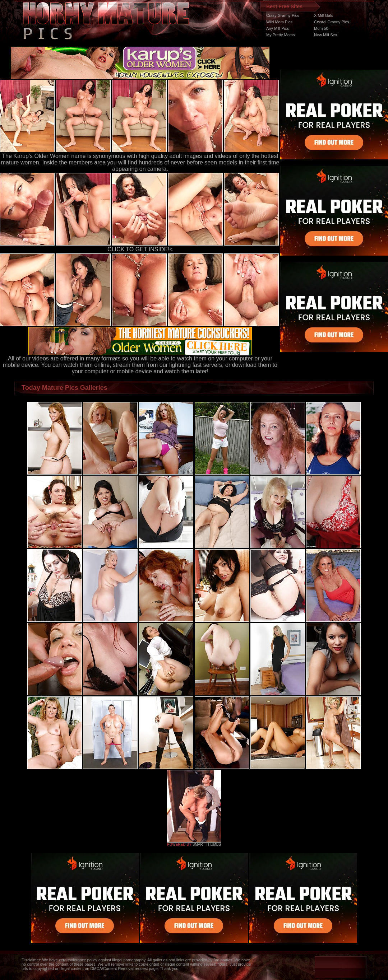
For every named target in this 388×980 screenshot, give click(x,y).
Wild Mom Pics (279, 22)
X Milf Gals (324, 15)
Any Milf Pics (278, 28)
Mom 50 (321, 28)
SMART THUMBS (207, 844)
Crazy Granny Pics (283, 15)
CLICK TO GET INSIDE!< (140, 249)
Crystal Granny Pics (331, 22)
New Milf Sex (325, 35)
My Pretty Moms (280, 35)
